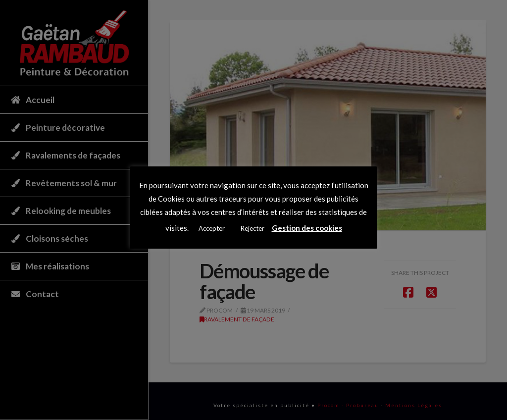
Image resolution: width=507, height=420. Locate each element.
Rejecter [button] (253, 228)
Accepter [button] (212, 228)
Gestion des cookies (307, 228)
